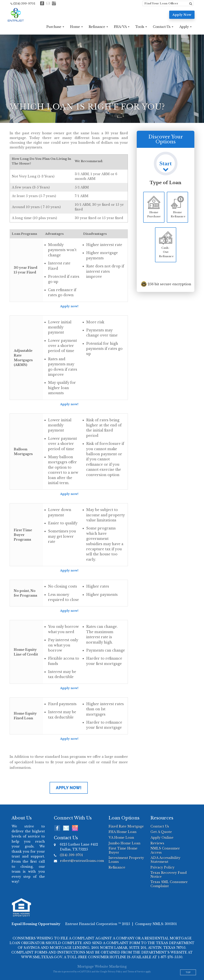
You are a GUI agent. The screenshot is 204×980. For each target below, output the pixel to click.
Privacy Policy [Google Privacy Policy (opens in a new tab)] (115, 972)
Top (188, 972)
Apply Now (182, 15)
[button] (55, 27)
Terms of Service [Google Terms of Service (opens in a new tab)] (136, 972)
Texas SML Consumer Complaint (169, 884)
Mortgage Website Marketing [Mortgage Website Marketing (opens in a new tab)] (102, 966)
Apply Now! (69, 788)
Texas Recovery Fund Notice (169, 875)
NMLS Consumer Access (165, 850)
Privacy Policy (162, 867)
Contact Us (160, 826)
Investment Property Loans (126, 860)
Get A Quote (161, 832)
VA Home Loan (121, 837)
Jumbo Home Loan (125, 843)
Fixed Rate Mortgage (126, 826)
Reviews (157, 843)
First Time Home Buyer (123, 850)
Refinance (117, 867)
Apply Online (162, 837)
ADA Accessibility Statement (165, 860)
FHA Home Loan (123, 832)
